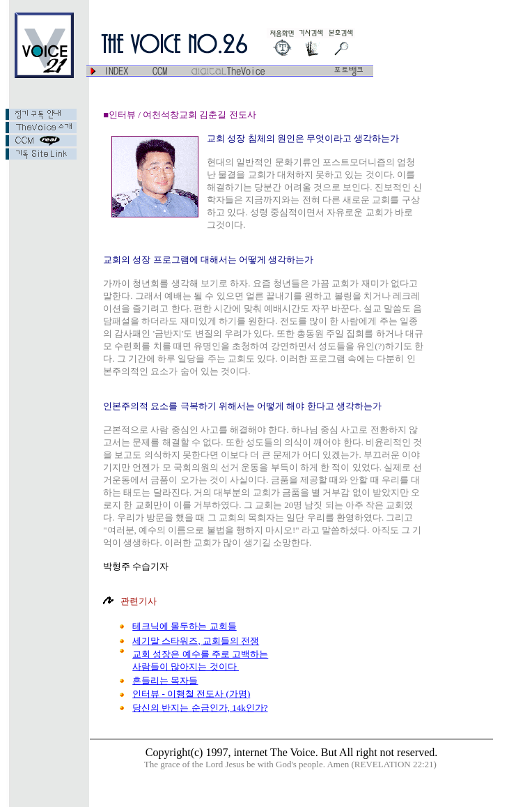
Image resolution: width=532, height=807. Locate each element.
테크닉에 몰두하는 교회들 (185, 626)
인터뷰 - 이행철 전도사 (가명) (191, 694)
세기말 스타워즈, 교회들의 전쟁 (196, 641)
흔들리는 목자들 (165, 681)
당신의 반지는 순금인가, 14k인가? (200, 708)
